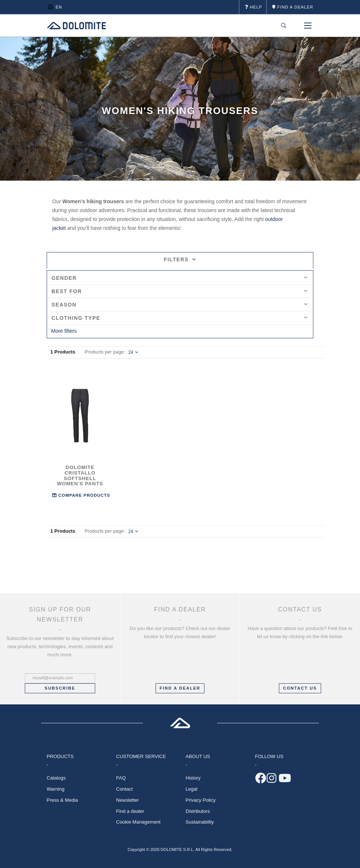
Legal (191, 789)
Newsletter (128, 800)
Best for (180, 291)
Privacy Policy (201, 800)
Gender (180, 278)
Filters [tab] (180, 259)
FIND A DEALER (180, 688)
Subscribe (60, 688)
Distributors (198, 811)
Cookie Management (139, 822)
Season (180, 305)
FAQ (121, 778)
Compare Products (81, 495)
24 (133, 352)
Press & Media (62, 800)
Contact (125, 789)
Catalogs (56, 778)
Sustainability (200, 822)
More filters (64, 331)
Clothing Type (180, 318)
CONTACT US (300, 688)
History (193, 778)
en (54, 7)
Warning (56, 789)
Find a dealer (130, 811)
